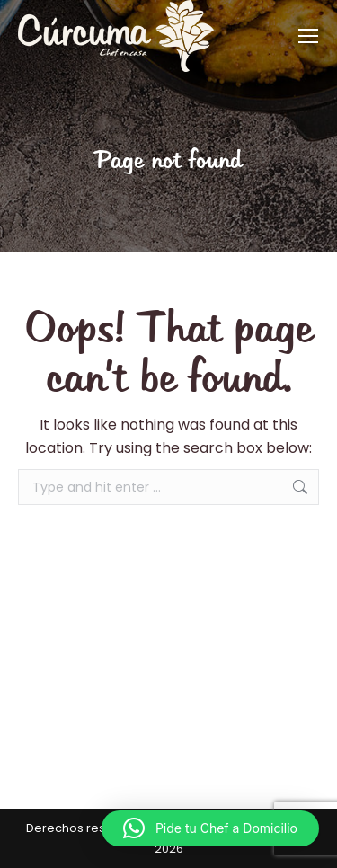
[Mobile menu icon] (308, 36)
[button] (210, 828)
